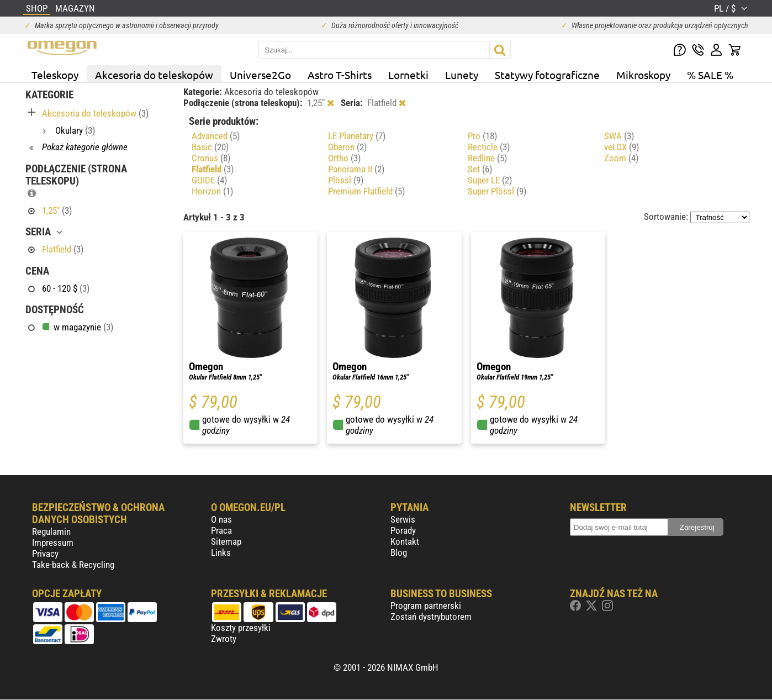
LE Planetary (357, 136)
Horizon (212, 191)
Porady (403, 530)
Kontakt (405, 541)
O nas (221, 519)
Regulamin (51, 531)
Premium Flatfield (366, 191)
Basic (210, 147)
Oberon (347, 147)
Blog (399, 552)
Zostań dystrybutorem (431, 617)
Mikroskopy (643, 75)
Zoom (621, 158)
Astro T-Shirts (340, 75)
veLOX (622, 147)
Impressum (53, 543)
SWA (619, 136)
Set (480, 169)
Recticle (489, 147)
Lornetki (408, 75)
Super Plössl (497, 191)
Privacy (45, 554)
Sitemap (226, 541)
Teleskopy (55, 75)
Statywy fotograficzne (547, 75)
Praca (221, 530)
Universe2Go (260, 75)
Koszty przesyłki (241, 628)
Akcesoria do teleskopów (154, 75)
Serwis (403, 519)
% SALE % (710, 75)
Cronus (211, 158)
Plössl (346, 180)
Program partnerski (426, 606)
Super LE (490, 180)
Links (221, 552)
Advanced (216, 136)
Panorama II (356, 169)
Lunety (462, 75)
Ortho (344, 158)
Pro (482, 136)
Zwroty (224, 639)
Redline (487, 158)
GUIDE (209, 180)
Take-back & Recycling (73, 565)
